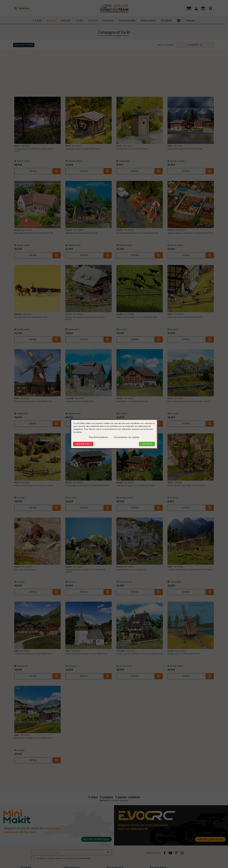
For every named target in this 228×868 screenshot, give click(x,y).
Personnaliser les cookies (127, 437)
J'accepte (147, 444)
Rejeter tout (83, 444)
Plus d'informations (98, 437)
